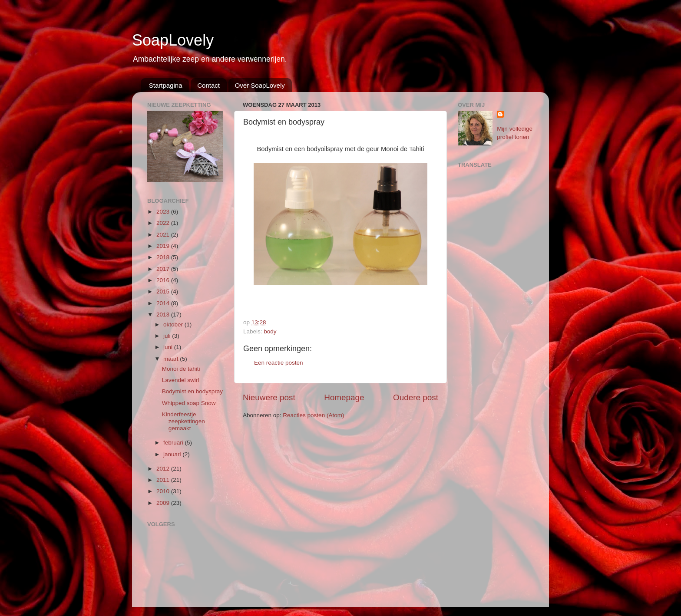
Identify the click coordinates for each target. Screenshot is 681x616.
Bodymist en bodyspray (192, 391)
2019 (164, 246)
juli (168, 336)
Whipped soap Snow (189, 403)
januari (173, 454)
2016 (164, 280)
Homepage (344, 397)
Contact (208, 85)
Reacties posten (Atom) (313, 415)
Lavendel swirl (181, 380)
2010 (164, 491)
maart (172, 359)
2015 (164, 292)
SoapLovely (173, 40)
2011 (164, 480)
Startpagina (166, 85)
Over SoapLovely (260, 85)
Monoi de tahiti (181, 369)
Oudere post (416, 397)
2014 (164, 303)
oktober (174, 324)
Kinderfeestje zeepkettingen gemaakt (183, 421)
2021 (164, 235)
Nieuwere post (269, 397)
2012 (164, 469)
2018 (164, 257)
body (270, 331)
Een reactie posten (279, 363)
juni (169, 347)
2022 (164, 223)
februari (174, 443)
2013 (164, 315)
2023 (164, 212)
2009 (164, 503)
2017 (164, 269)
